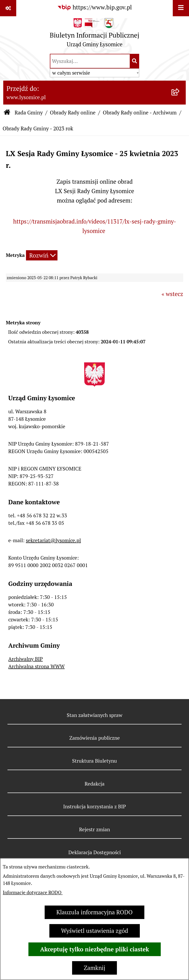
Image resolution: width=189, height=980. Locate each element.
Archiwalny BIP (25, 659)
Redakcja (95, 784)
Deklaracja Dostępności (95, 852)
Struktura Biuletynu (94, 761)
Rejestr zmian (94, 829)
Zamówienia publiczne (95, 738)
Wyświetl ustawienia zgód (95, 931)
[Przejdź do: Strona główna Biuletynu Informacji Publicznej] (7, 113)
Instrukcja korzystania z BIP (94, 807)
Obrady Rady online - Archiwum (140, 113)
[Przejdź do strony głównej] (94, 34)
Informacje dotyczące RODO (33, 892)
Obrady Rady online (73, 113)
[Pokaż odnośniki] (8, 8)
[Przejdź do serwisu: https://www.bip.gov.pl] (94, 7)
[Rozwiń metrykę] (42, 255)
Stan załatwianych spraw (95, 715)
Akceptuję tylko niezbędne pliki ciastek (95, 949)
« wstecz (172, 294)
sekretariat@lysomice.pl (53, 540)
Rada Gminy (29, 113)
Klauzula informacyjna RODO (94, 912)
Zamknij (94, 968)
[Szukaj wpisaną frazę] (135, 61)
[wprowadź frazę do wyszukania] (90, 61)
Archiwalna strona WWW (36, 666)
